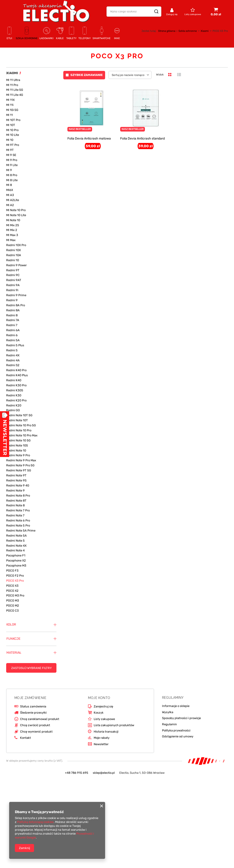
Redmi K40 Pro (16, 370)
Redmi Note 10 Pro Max (22, 435)
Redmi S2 (13, 365)
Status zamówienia (33, 706)
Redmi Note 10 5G (18, 440)
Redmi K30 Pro (16, 385)
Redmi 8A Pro (16, 305)
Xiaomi (205, 31)
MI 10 (10, 140)
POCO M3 (13, 601)
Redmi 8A (13, 310)
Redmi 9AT (14, 280)
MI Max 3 (12, 235)
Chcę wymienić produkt (36, 732)
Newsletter (101, 744)
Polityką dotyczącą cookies (35, 822)
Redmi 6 (12, 335)
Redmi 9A (13, 285)
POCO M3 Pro (15, 595)
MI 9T (10, 150)
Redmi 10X (13, 250)
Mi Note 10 (13, 220)
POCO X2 (12, 591)
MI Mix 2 (12, 230)
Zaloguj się (172, 14)
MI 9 (9, 170)
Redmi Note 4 (15, 550)
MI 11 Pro (12, 85)
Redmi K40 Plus (17, 375)
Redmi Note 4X (16, 546)
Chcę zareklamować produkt (40, 719)
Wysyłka (168, 712)
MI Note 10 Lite (16, 215)
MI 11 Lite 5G (15, 90)
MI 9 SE (11, 155)
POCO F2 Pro (15, 576)
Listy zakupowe (193, 14)
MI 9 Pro (12, 160)
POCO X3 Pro (15, 581)
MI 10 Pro (12, 130)
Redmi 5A (13, 340)
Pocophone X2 (16, 560)
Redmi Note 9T (16, 475)
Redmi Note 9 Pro (18, 455)
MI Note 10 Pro (16, 210)
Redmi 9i (12, 290)
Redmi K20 (14, 405)
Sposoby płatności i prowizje (181, 718)
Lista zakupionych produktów (114, 725)
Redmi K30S (15, 390)
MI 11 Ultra (13, 80)
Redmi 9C (13, 275)
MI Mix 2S (13, 225)
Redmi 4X (13, 355)
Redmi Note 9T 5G (19, 470)
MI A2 (10, 205)
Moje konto (99, 698)
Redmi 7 (12, 325)
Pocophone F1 (16, 555)
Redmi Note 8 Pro (18, 496)
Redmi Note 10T (17, 420)
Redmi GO (13, 410)
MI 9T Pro (13, 145)
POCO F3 (12, 571)
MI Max (11, 240)
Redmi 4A (13, 360)
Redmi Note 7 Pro (18, 510)
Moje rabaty (102, 738)
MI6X (10, 190)
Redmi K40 (14, 380)
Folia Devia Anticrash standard (142, 138)
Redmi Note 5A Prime (21, 531)
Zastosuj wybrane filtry (31, 668)
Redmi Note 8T (16, 501)
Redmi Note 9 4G (18, 485)
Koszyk (99, 713)
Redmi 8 (12, 315)
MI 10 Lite (13, 135)
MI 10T (11, 125)
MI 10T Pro (13, 120)
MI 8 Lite (12, 180)
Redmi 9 (12, 300)
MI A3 (10, 195)
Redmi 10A (14, 255)
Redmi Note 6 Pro (18, 520)
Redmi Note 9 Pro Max (21, 460)
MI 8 (9, 185)
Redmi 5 (12, 350)
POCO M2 (13, 606)
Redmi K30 (14, 395)
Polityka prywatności (176, 730)
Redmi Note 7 (15, 515)
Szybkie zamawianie (86, 75)
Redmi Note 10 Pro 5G (21, 425)
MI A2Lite (13, 200)
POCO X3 (12, 586)
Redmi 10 (13, 260)
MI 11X (10, 100)
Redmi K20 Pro (16, 400)
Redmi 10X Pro (16, 245)
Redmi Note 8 (15, 505)
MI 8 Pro (12, 175)
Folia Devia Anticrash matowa (89, 138)
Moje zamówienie (30, 698)
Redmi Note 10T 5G (19, 415)
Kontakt (25, 738)
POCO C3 (12, 611)
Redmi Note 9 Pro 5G (20, 465)
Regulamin (169, 724)
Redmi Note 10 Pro (19, 430)
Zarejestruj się (103, 706)
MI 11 (9, 115)
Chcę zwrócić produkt (35, 725)
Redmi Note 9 (15, 490)
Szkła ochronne (188, 31)
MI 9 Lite (12, 165)
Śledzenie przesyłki (33, 713)
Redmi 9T (13, 270)
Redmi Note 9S (16, 480)
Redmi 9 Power (16, 265)
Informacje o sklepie (176, 706)
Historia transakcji (106, 732)
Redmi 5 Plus (15, 345)
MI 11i (10, 105)
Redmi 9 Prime (16, 295)
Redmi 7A (13, 320)
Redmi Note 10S (17, 445)
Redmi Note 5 (15, 541)
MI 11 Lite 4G (15, 95)
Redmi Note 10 (16, 450)
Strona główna (167, 31)
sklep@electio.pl (104, 773)
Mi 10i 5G (12, 110)
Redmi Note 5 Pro (18, 525)
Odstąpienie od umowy (178, 736)
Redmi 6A (13, 330)
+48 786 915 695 (77, 773)
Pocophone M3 (16, 566)
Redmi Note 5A (16, 536)
